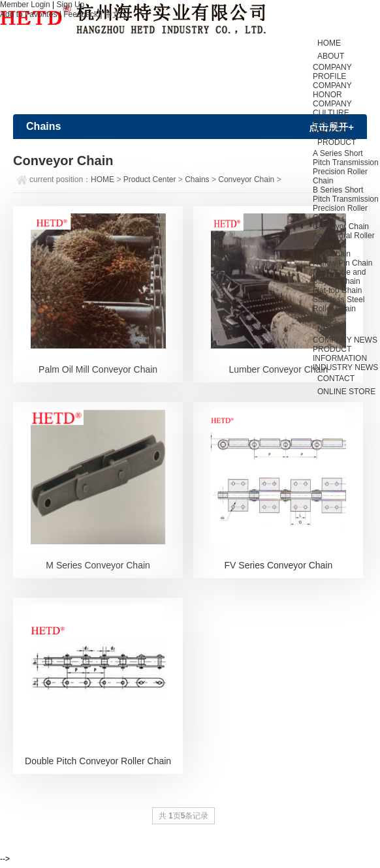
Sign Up (71, 5)
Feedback (81, 14)
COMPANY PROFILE (332, 72)
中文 (112, 14)
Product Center (150, 179)
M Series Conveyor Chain (98, 565)
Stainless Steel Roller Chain (339, 304)
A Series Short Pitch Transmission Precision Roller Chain (346, 167)
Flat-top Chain (337, 290)
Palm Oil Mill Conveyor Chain (98, 369)
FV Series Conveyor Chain (279, 565)
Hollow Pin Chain (342, 263)
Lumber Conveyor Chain (279, 369)
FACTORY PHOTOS (331, 127)
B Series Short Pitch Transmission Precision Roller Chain (346, 204)
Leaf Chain (332, 254)
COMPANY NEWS (345, 340)
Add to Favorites (28, 14)
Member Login (25, 5)
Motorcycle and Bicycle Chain (339, 277)
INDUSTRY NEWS (345, 367)
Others (325, 318)
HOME (103, 179)
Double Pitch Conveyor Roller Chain (98, 761)
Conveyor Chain (341, 226)
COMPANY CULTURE (332, 108)
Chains (197, 179)
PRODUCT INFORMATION (340, 354)
